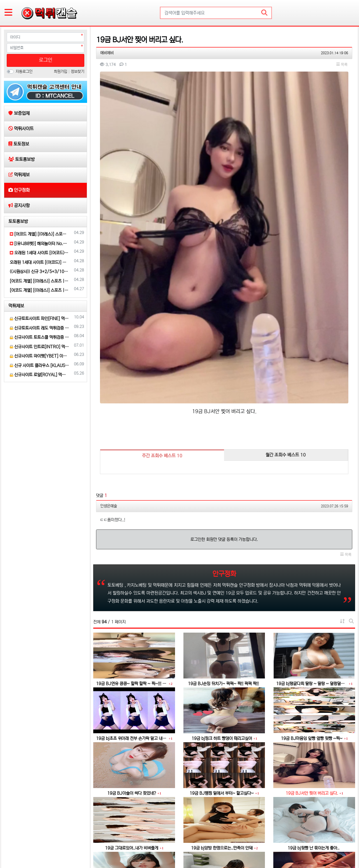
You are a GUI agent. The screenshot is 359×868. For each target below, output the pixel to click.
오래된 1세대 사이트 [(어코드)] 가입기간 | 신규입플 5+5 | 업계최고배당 (39, 253)
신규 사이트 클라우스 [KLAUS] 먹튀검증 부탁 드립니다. (39, 366)
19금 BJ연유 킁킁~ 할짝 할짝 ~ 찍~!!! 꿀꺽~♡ (132, 576)
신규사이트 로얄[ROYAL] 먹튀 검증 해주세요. (39, 375)
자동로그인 (24, 72)
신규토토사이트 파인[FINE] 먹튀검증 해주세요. (39, 319)
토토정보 (60, 846)
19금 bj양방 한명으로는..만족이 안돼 (222, 741)
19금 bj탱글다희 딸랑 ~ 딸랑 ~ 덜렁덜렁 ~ (312, 576)
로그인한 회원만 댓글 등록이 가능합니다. (224, 432)
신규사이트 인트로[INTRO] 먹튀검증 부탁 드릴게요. (39, 347)
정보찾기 (78, 72)
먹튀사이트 (38, 846)
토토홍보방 (18, 221)
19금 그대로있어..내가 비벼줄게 (132, 741)
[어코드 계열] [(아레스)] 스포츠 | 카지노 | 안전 (39, 234)
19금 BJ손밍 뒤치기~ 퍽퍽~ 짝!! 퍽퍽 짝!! (223, 576)
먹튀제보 (16, 306)
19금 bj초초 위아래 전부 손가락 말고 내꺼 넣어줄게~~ (132, 631)
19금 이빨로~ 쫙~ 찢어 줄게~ (222, 795)
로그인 (46, 60)
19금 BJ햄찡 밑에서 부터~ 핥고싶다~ (222, 686)
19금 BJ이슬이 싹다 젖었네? (132, 686)
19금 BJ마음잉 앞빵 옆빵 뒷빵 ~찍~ (312, 631)
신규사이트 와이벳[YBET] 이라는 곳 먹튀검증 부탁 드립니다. (39, 356)
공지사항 (146, 846)
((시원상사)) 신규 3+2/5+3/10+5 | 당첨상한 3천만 (39, 272)
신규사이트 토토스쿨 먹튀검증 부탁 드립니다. (39, 337)
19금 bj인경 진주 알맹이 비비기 (314, 795)
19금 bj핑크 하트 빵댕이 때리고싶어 (222, 631)
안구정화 (126, 846)
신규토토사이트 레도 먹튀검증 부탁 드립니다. (39, 328)
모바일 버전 (339, 846)
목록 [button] (342, 65)
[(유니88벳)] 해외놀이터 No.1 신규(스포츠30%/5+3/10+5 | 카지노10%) (39, 244)
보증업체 (15, 846)
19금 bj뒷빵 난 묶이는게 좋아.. (313, 741)
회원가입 (61, 72)
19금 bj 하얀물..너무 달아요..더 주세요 (133, 795)
